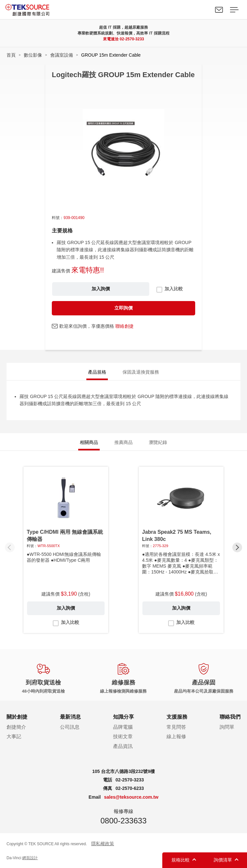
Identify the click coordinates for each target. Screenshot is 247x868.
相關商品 (89, 442)
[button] (237, 547)
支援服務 (177, 717)
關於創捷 (17, 717)
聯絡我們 (219, 10)
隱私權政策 (103, 844)
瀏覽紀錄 (158, 442)
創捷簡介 (16, 727)
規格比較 (181, 860)
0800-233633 (123, 821)
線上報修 (176, 736)
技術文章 (123, 736)
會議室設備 (62, 55)
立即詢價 (123, 308)
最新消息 (70, 717)
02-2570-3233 (132, 39)
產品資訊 (123, 746)
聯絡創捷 (124, 326)
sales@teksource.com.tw (131, 797)
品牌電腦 (123, 727)
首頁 (11, 55)
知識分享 (123, 717)
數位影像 (33, 55)
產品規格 (97, 372)
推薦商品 (123, 442)
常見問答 (176, 727)
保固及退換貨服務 (141, 372)
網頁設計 (30, 858)
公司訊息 (70, 727)
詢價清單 (223, 860)
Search (204, 10)
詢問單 (227, 727)
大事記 (14, 736)
